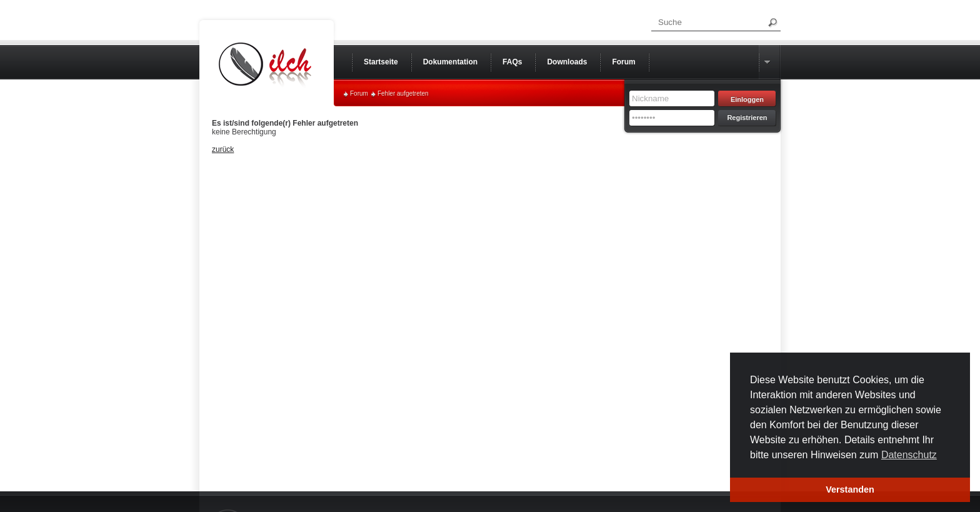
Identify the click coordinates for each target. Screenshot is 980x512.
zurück (223, 149)
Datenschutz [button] (909, 455)
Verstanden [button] (850, 489)
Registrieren (747, 118)
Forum (359, 93)
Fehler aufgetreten (403, 93)
